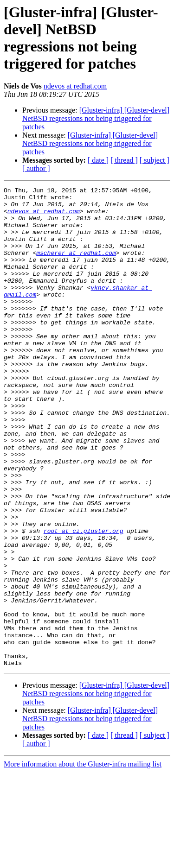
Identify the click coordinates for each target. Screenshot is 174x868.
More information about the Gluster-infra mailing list (83, 860)
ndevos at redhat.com (75, 86)
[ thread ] (124, 160)
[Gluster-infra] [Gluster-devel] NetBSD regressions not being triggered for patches (96, 118)
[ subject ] (155, 160)
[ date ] (98, 160)
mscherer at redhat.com (76, 266)
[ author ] (36, 168)
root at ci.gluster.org (84, 600)
